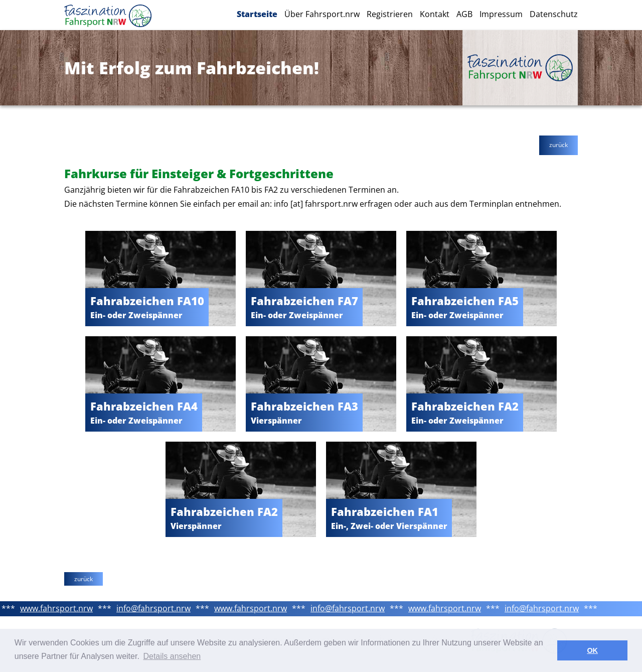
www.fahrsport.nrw (56, 608)
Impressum (501, 14)
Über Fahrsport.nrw (322, 14)
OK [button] (592, 650)
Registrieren (390, 14)
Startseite (257, 14)
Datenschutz (554, 14)
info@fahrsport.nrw (153, 608)
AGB (464, 14)
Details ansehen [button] (172, 656)
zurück (558, 145)
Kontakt (435, 14)
